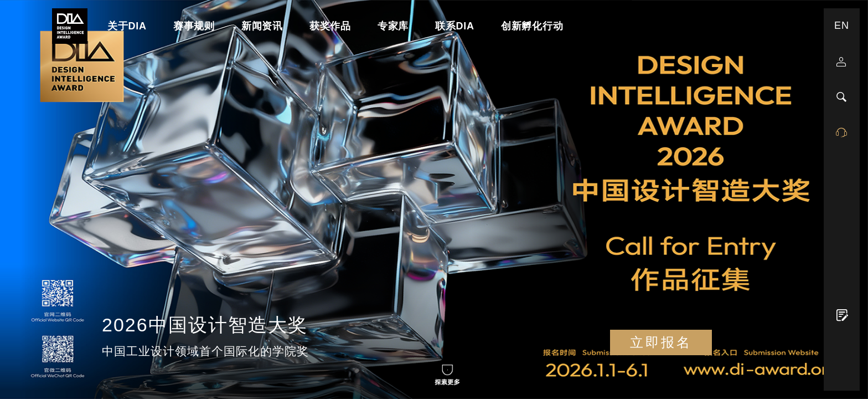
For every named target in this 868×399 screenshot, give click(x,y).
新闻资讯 (262, 26)
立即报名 (661, 342)
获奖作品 (330, 26)
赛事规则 (194, 26)
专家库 (393, 26)
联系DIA (455, 26)
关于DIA (127, 26)
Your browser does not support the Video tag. (434, 199)
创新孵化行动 (532, 26)
